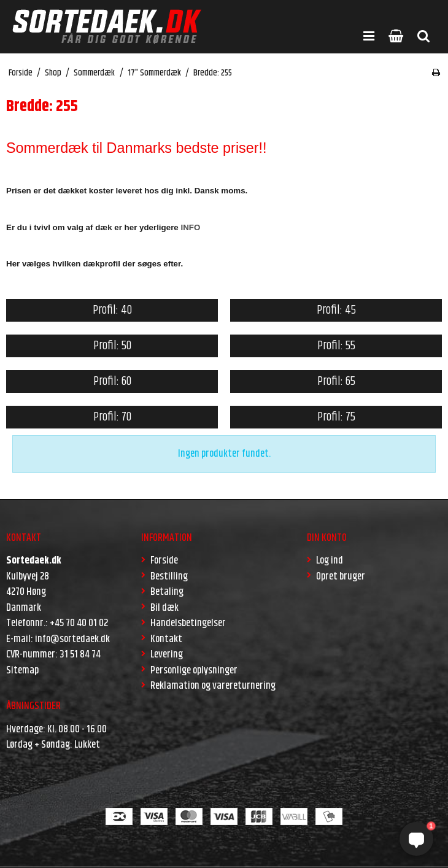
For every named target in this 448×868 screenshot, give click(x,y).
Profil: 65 (336, 382)
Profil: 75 (336, 417)
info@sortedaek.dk (72, 639)
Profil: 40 (112, 310)
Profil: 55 (336, 346)
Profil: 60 (112, 382)
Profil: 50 (112, 346)
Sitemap (22, 670)
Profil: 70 (112, 417)
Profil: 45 (336, 310)
